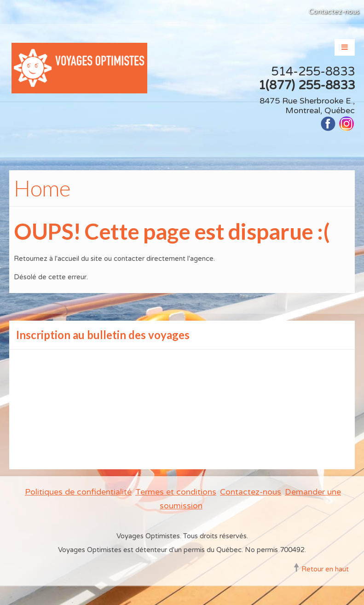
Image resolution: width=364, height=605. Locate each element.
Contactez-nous (334, 12)
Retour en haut (325, 569)
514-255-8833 (313, 72)
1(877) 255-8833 (306, 85)
